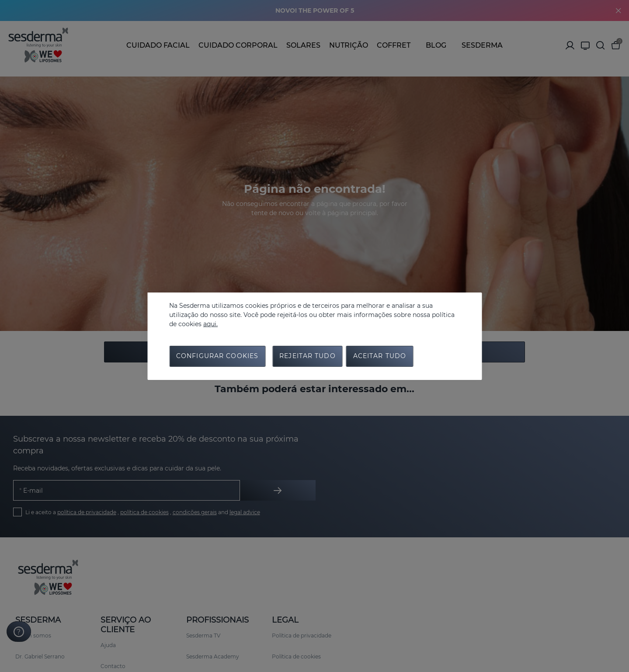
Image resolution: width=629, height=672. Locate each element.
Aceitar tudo (380, 357)
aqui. (210, 324)
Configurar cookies (217, 357)
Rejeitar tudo (308, 357)
